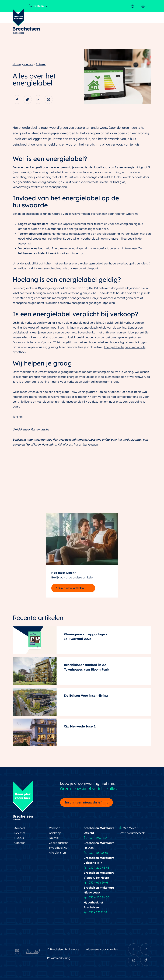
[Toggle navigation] (133, 6)
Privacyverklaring (59, 958)
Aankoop (55, 833)
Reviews (20, 833)
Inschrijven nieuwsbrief (83, 802)
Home (17, 64)
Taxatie (54, 838)
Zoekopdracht (58, 843)
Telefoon (36, 6)
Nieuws (28, 64)
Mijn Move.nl (129, 828)
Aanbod (20, 828)
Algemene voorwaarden (102, 949)
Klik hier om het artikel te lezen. (78, 444)
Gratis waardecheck (132, 833)
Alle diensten (57, 853)
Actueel (41, 64)
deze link (98, 402)
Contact (20, 843)
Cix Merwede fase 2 (80, 726)
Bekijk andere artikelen (70, 588)
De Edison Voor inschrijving (86, 696)
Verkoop (55, 828)
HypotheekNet (59, 848)
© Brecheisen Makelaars (63, 949)
